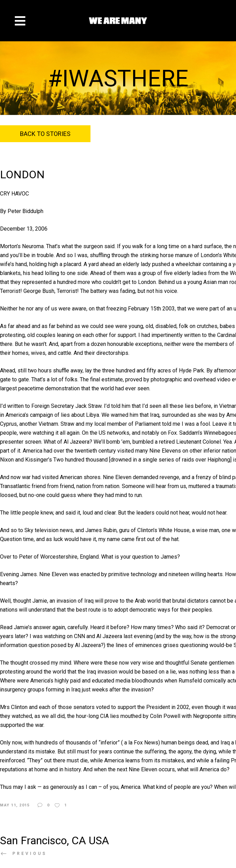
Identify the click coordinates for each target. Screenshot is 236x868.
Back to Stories (45, 134)
